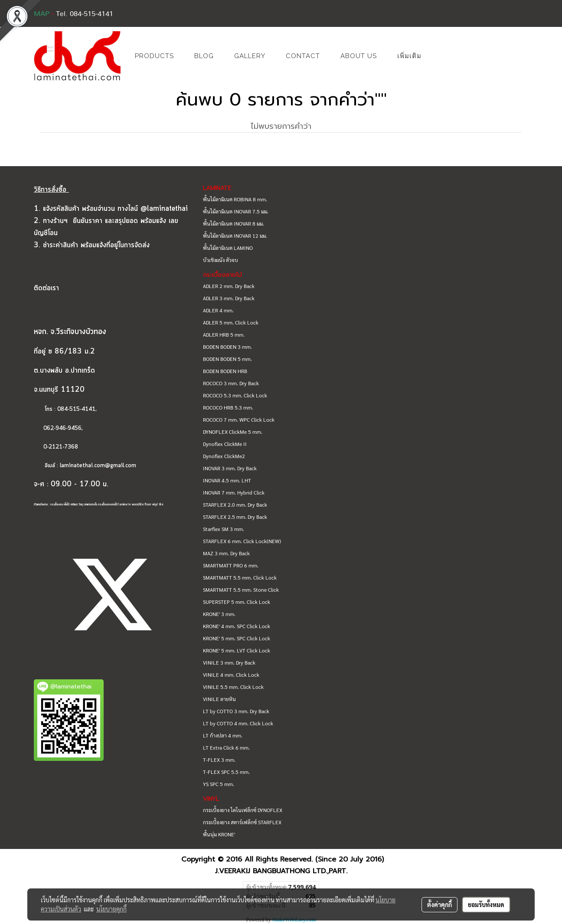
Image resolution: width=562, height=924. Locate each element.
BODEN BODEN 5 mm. (227, 359)
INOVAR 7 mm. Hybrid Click (234, 492)
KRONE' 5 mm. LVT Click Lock (237, 650)
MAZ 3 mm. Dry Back (226, 553)
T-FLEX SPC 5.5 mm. (226, 772)
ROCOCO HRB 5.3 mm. (228, 407)
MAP (42, 14)
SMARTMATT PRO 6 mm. (231, 565)
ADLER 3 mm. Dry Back (229, 298)
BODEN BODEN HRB (225, 371)
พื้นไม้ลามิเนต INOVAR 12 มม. (235, 236)
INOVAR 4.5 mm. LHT (227, 480)
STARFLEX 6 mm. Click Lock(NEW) (242, 541)
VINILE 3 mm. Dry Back (229, 662)
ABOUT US (359, 56)
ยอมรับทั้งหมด (486, 904)
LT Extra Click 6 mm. (226, 747)
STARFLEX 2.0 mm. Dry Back (235, 505)
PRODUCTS (154, 56)
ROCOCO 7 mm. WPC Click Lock (239, 419)
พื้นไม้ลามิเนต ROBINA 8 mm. (235, 199)
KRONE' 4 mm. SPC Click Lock (237, 626)
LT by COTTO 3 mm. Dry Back (236, 711)
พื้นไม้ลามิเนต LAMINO (228, 248)
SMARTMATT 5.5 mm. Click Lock (240, 577)
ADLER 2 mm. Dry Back (229, 286)
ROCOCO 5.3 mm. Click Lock (235, 395)
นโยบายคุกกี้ (111, 909)
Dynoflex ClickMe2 (224, 456)
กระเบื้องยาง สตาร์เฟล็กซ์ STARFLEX (242, 822)
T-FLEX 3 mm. (219, 760)
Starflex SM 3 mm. (224, 529)
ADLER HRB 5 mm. (224, 334)
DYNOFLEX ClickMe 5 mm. (233, 432)
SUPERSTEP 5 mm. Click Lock (237, 602)
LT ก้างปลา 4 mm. (223, 735)
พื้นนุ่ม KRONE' (219, 834)
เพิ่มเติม (409, 56)
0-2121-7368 (61, 447)
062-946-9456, (58, 428)
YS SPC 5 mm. (219, 784)
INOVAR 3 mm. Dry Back (230, 468)
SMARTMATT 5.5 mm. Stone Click (241, 590)
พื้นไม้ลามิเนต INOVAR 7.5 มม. (236, 211)
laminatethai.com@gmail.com (98, 466)
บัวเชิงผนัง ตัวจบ (221, 260)
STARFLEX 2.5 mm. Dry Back (235, 517)
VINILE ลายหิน (219, 699)
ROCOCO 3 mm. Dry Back (231, 383)
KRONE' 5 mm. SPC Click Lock (237, 638)
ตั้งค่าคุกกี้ (439, 904)
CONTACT (303, 56)
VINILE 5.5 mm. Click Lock (233, 687)
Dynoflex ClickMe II (225, 444)
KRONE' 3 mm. (219, 614)
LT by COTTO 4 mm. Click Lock (238, 723)
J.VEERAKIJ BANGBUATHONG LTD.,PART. (281, 871)
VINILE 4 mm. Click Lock (231, 675)
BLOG (204, 56)
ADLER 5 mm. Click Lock (231, 322)
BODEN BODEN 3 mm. (227, 347)
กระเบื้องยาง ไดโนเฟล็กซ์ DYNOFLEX (243, 810)
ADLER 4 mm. (218, 310)
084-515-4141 (76, 409)
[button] (444, 56)
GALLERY (250, 56)
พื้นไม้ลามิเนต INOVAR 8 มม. (234, 223)
